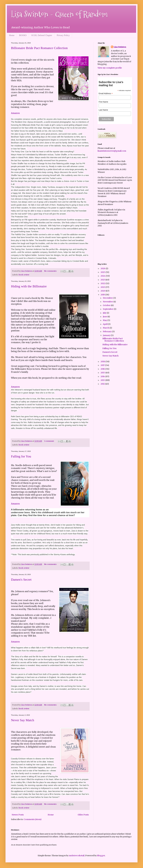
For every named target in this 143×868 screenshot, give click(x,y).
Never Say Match (23, 720)
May (105, 320)
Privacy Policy (63, 35)
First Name (103, 102)
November (108, 302)
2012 (103, 384)
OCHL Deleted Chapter (42, 35)
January (107, 335)
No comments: (51, 271)
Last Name (103, 110)
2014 (103, 376)
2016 (103, 369)
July (105, 313)
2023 (103, 280)
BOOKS (23, 35)
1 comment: (49, 441)
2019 (103, 295)
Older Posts (83, 815)
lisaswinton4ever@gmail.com (112, 151)
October (107, 305)
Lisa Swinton (120, 47)
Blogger (101, 856)
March (106, 328)
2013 (103, 380)
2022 (103, 283)
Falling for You (21, 456)
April (105, 324)
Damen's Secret (21, 580)
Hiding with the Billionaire (29, 286)
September (108, 309)
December (108, 298)
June (105, 317)
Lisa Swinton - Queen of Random (59, 14)
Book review (24, 275)
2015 (103, 373)
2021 (103, 287)
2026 (103, 268)
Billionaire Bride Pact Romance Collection (39, 48)
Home (12, 35)
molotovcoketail (77, 856)
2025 (103, 272)
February (107, 331)
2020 (103, 291)
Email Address (106, 94)
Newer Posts (18, 815)
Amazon (15, 113)
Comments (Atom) (33, 819)
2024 (103, 276)
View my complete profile (110, 68)
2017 (103, 365)
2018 (103, 362)
